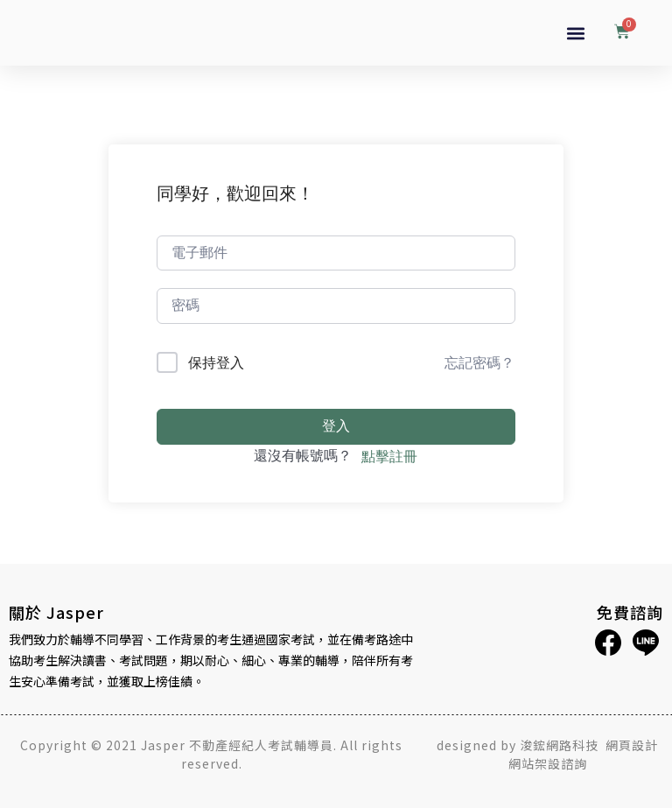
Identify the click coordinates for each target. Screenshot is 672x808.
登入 (336, 426)
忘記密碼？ (479, 362)
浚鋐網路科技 (561, 745)
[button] (576, 33)
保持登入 (216, 362)
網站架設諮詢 (548, 763)
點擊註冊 (389, 456)
